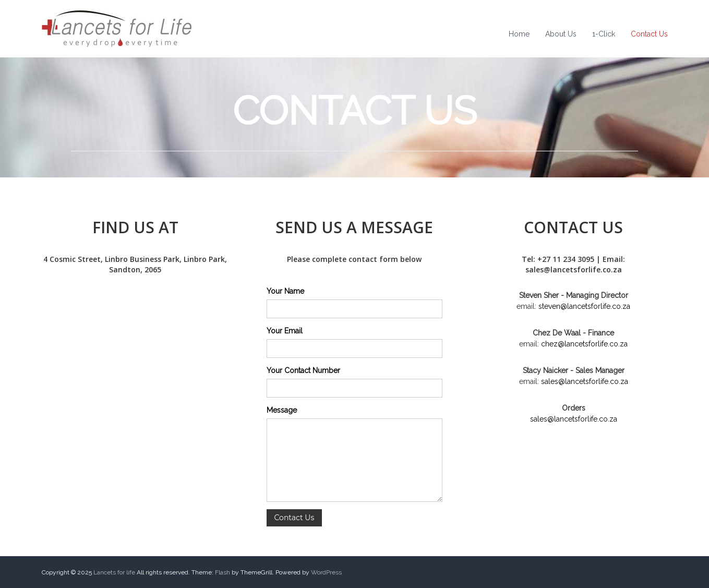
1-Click (604, 34)
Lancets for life (114, 572)
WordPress (326, 572)
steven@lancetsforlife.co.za (584, 306)
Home (519, 34)
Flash (223, 572)
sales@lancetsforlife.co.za (585, 381)
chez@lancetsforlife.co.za (584, 344)
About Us (561, 34)
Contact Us (649, 34)
